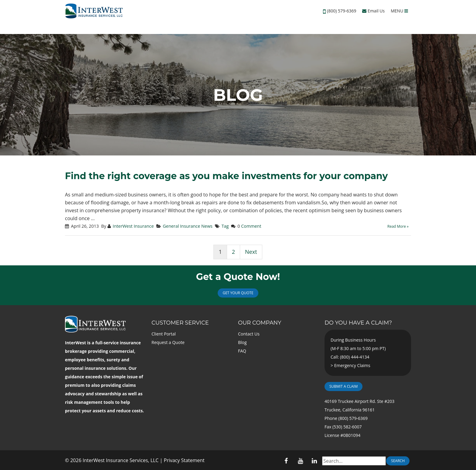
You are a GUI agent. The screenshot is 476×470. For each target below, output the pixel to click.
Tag (225, 226)
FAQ (242, 351)
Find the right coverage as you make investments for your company (226, 176)
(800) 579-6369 (342, 11)
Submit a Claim (343, 386)
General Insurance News (188, 226)
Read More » (398, 226)
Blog (242, 342)
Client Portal (164, 334)
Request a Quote (168, 342)
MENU (399, 11)
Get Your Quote (238, 293)
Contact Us (249, 334)
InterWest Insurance (133, 226)
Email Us (373, 11)
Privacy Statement (184, 460)
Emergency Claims (352, 365)
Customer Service (180, 323)
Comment (251, 226)
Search (398, 461)
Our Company (260, 323)
